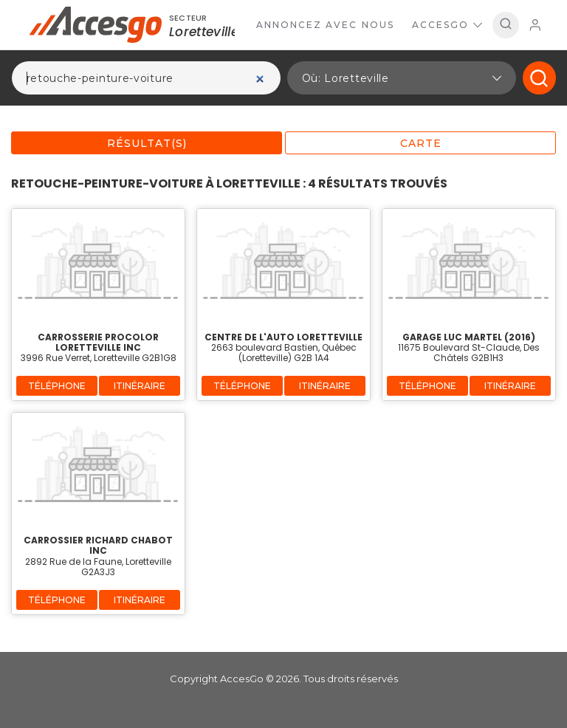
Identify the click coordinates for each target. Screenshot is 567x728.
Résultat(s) (147, 143)
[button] (402, 78)
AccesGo (447, 25)
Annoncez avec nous (325, 25)
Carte (421, 143)
